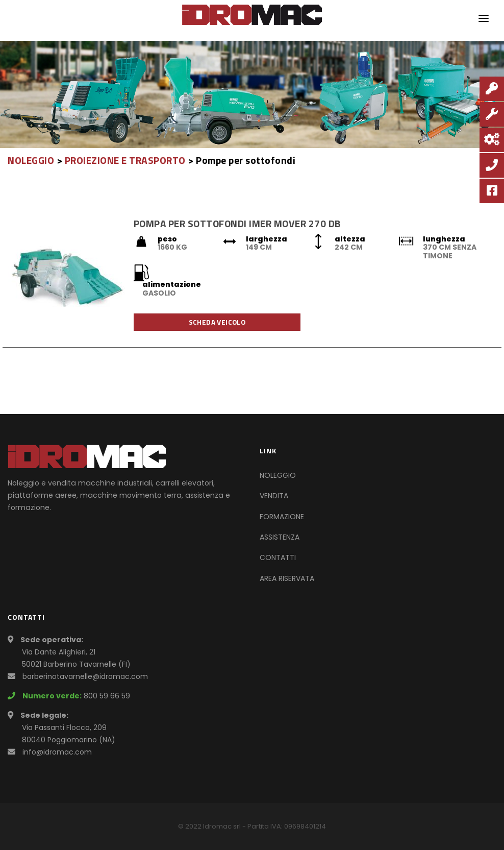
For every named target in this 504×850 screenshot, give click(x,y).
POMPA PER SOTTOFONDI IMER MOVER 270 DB (237, 223)
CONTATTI (278, 557)
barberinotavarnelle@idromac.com (85, 676)
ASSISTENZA (280, 537)
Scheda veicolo (217, 322)
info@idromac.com (57, 752)
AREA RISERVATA (287, 578)
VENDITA (274, 496)
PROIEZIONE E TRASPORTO (125, 160)
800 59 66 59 (107, 696)
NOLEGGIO (31, 160)
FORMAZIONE (282, 517)
